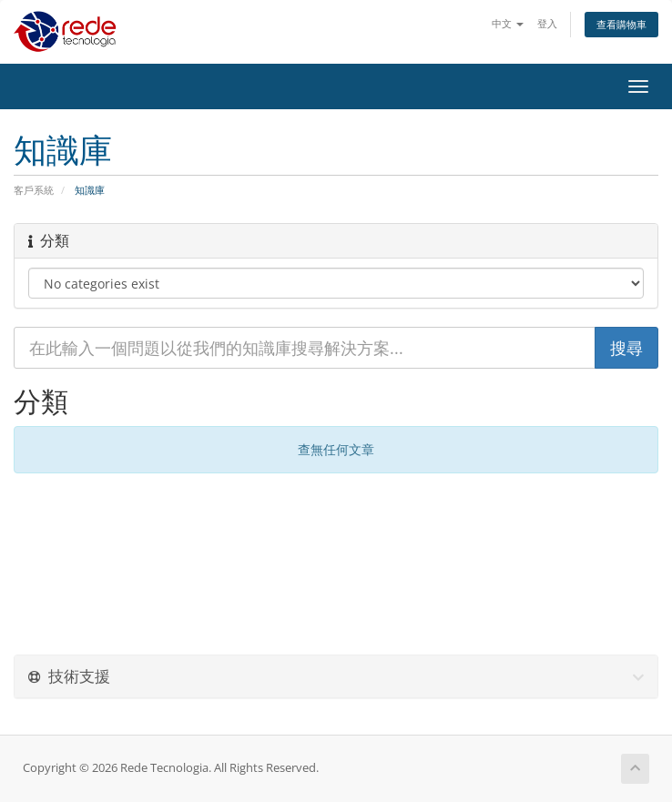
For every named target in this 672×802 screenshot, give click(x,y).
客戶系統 (34, 190)
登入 (547, 23)
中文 (508, 23)
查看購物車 (621, 24)
